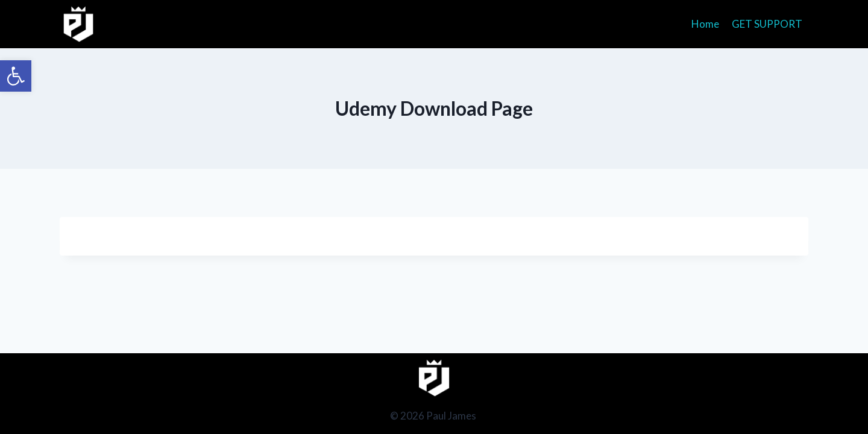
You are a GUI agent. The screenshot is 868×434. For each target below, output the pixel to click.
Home (705, 24)
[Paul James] (79, 24)
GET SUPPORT (767, 24)
